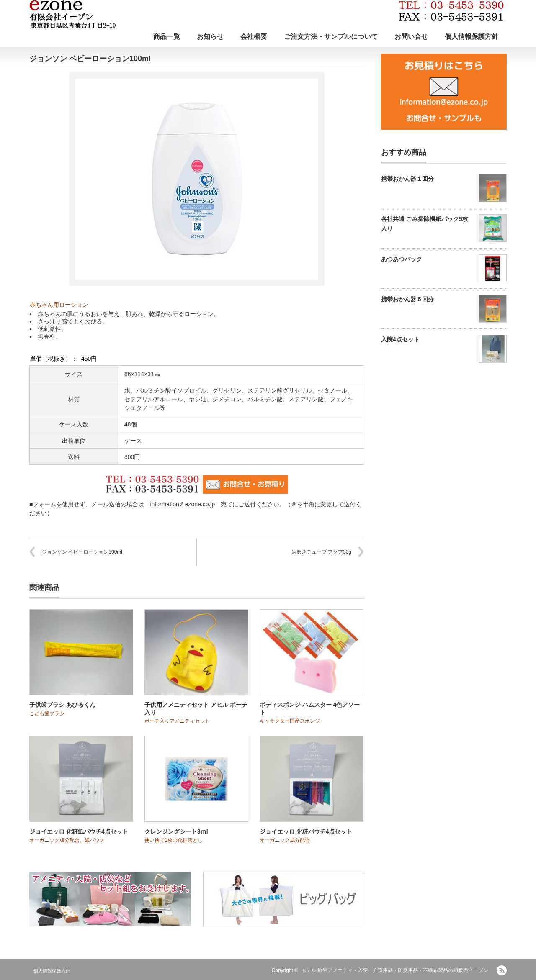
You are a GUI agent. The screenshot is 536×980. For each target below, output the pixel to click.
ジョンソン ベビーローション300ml (82, 552)
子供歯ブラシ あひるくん (62, 705)
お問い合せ (411, 37)
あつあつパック (402, 259)
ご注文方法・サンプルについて (331, 37)
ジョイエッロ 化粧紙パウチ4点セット (79, 831)
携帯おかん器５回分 (407, 299)
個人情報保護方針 (472, 37)
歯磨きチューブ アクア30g (321, 552)
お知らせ (210, 37)
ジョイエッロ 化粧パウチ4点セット (306, 831)
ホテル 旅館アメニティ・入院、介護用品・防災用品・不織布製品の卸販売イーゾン (395, 970)
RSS (502, 970)
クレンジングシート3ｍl (176, 831)
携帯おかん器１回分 (407, 179)
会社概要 (254, 37)
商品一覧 (167, 37)
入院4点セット (400, 339)
